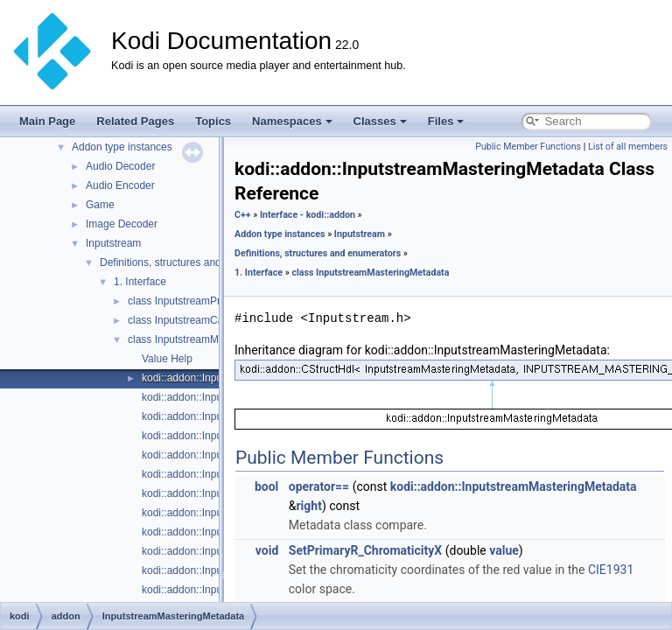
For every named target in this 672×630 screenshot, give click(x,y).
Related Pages (135, 121)
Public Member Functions (528, 147)
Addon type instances (122, 147)
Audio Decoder (120, 166)
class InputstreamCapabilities (196, 320)
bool (266, 486)
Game (100, 205)
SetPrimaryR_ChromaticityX (365, 550)
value (504, 550)
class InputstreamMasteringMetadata (214, 339)
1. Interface (140, 282)
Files (446, 121)
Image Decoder (122, 224)
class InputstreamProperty (189, 301)
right (308, 506)
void (267, 550)
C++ (243, 215)
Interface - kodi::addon (308, 215)
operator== (319, 486)
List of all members (628, 147)
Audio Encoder (120, 185)
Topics (213, 121)
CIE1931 (611, 570)
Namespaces (292, 121)
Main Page (47, 121)
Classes (380, 121)
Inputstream (113, 243)
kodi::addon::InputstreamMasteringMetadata (514, 486)
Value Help (167, 359)
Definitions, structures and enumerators (191, 262)
